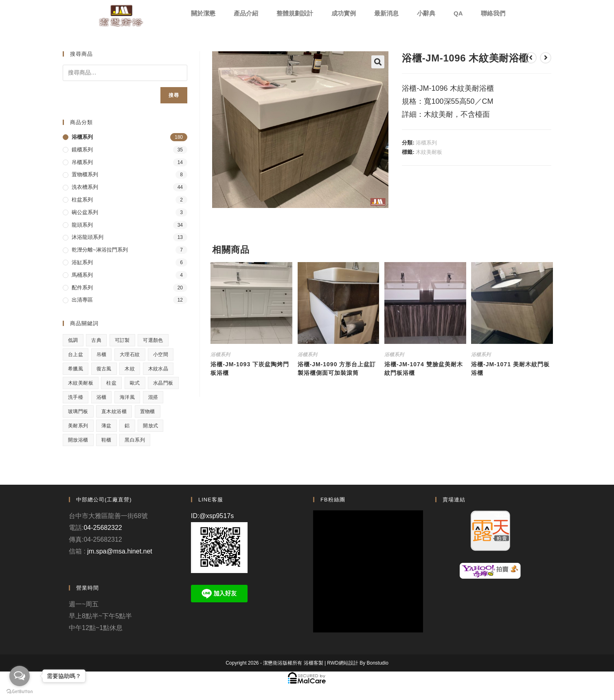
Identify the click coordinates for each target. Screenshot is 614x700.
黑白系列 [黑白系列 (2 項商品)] (135, 440)
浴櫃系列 (426, 143)
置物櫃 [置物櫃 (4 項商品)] (148, 411)
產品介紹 (246, 13)
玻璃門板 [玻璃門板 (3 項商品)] (78, 411)
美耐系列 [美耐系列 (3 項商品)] (78, 426)
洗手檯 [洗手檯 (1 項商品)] (76, 397)
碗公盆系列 (85, 212)
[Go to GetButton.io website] (20, 692)
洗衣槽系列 (85, 187)
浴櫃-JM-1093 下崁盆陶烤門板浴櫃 (250, 369)
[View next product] (546, 58)
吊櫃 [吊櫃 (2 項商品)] (102, 354)
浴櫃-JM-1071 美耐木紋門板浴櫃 (510, 369)
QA (458, 13)
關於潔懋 (203, 13)
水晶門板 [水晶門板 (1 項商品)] (163, 383)
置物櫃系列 (85, 174)
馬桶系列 (82, 275)
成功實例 (344, 13)
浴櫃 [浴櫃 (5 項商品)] (102, 397)
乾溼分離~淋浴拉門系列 (100, 250)
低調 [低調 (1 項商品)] (73, 340)
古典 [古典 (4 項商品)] (96, 340)
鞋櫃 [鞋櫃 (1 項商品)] (106, 440)
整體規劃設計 (295, 13)
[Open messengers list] (20, 676)
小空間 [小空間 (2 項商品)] (161, 354)
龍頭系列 (82, 225)
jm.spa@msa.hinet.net (120, 551)
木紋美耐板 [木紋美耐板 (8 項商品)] (81, 383)
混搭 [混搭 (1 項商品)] (153, 397)
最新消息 (386, 13)
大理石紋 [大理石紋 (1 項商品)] (130, 354)
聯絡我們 (493, 13)
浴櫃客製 (314, 663)
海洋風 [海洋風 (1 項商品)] (127, 397)
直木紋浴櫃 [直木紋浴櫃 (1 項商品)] (114, 411)
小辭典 (426, 13)
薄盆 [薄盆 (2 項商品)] (106, 426)
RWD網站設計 (342, 663)
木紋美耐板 (429, 152)
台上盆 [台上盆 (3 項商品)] (76, 354)
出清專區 (82, 300)
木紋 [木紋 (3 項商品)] (130, 369)
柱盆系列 (82, 200)
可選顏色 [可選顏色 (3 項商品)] (153, 340)
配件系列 (82, 288)
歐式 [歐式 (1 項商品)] (135, 383)
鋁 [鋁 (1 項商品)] (127, 426)
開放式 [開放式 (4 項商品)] (150, 426)
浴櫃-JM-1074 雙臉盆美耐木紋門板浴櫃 (424, 369)
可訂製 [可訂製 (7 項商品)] (122, 340)
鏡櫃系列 (82, 150)
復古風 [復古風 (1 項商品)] (104, 369)
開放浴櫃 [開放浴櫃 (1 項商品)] (78, 440)
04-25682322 (103, 528)
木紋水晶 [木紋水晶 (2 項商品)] (158, 369)
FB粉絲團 (333, 500)
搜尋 (174, 95)
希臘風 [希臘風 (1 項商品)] (76, 369)
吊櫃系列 (82, 162)
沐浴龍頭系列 (88, 237)
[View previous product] (531, 58)
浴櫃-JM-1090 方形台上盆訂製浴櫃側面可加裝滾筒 (337, 369)
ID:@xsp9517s (212, 516)
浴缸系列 (82, 262)
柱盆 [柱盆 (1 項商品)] (111, 383)
